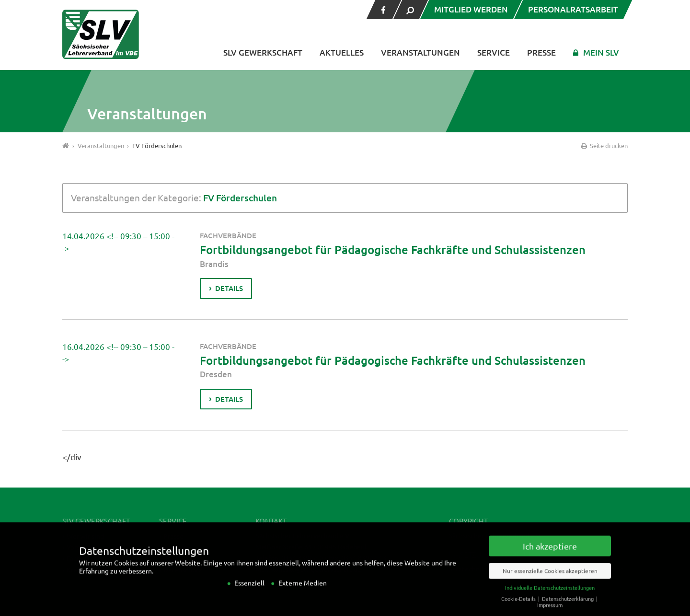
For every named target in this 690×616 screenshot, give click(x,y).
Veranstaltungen (420, 52)
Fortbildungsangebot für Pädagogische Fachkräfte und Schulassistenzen (393, 250)
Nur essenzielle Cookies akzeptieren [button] (550, 580)
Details (229, 288)
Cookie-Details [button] (519, 607)
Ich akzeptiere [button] (550, 555)
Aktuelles (342, 52)
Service (494, 52)
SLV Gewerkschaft (263, 52)
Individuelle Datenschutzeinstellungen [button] (550, 596)
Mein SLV (601, 52)
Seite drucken (604, 145)
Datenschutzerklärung (569, 607)
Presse (541, 52)
